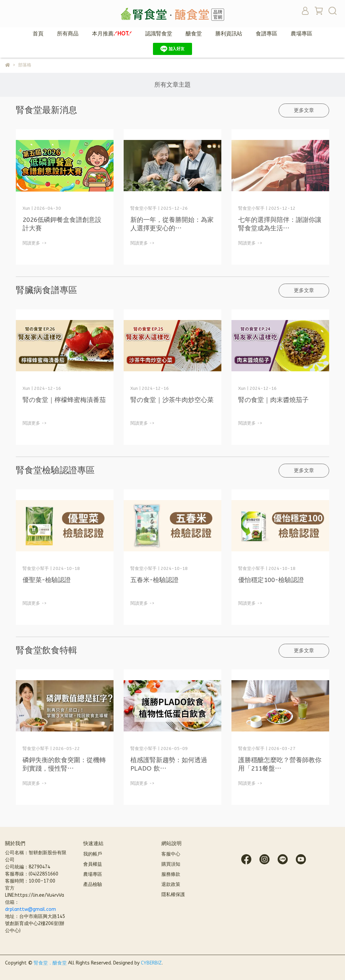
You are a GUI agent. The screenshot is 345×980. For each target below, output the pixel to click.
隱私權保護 (173, 895)
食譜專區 (266, 34)
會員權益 (93, 864)
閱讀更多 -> (35, 243)
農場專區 (302, 34)
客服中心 (171, 854)
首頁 (38, 34)
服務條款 (171, 874)
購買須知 (171, 864)
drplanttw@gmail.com (30, 909)
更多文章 (304, 110)
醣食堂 (194, 34)
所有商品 (68, 34)
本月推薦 (112, 34)
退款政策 (171, 884)
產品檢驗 (93, 884)
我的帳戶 (93, 854)
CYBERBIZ (151, 963)
